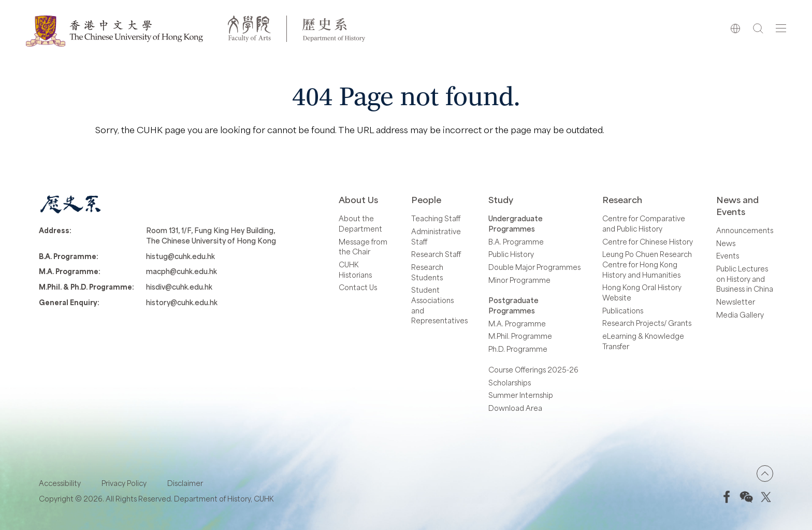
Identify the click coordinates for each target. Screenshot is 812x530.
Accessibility (60, 483)
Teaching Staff (436, 218)
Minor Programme (519, 280)
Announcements (745, 230)
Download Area (515, 408)
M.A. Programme (517, 324)
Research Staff (436, 254)
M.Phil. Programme (520, 336)
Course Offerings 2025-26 (533, 370)
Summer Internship (521, 395)
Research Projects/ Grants (647, 323)
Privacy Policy (124, 483)
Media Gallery (740, 315)
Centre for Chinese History (648, 242)
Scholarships (510, 383)
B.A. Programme (516, 242)
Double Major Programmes (534, 267)
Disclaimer (185, 483)
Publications (623, 311)
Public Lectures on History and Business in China (745, 279)
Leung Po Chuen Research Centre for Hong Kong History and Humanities (647, 264)
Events (728, 256)
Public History (511, 254)
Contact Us (358, 287)
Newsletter (736, 302)
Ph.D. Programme (518, 349)
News (726, 243)
